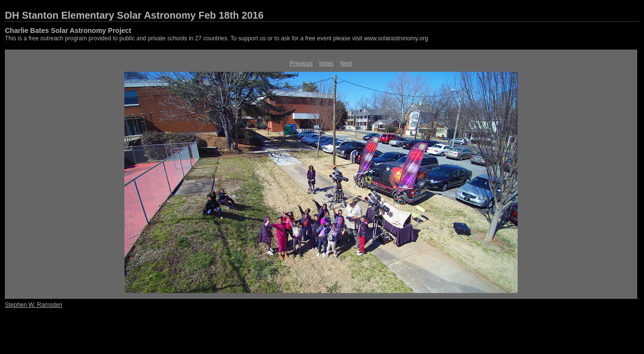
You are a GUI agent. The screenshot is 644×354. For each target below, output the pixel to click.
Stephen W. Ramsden (34, 305)
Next (346, 63)
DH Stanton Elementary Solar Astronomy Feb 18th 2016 (134, 15)
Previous (301, 63)
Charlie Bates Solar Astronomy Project (68, 30)
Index (326, 63)
